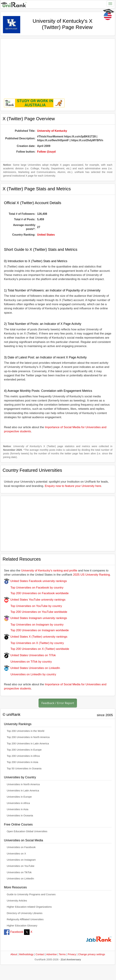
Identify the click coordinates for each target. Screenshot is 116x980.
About (14, 954)
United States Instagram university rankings (36, 618)
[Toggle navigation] (110, 4)
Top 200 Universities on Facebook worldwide (36, 593)
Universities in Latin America (23, 791)
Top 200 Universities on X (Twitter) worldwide (37, 649)
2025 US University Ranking (92, 575)
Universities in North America (23, 784)
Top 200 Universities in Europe (24, 750)
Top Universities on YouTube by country (33, 606)
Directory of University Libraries (25, 913)
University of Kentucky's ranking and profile (49, 571)
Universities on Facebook (21, 847)
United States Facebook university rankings (35, 581)
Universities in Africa (18, 803)
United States (46, 235)
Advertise (52, 954)
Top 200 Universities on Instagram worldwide (36, 630)
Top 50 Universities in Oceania (24, 768)
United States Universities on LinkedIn (32, 668)
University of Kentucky (52, 131)
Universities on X (16, 854)
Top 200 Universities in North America (28, 737)
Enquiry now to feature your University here (73, 486)
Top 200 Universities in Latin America (28, 744)
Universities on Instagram (21, 860)
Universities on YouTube (21, 866)
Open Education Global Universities (27, 831)
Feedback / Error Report (58, 703)
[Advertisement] (58, 66)
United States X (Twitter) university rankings (36, 637)
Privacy (72, 954)
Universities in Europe (19, 797)
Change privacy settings (92, 954)
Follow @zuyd (46, 152)
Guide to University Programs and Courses (31, 894)
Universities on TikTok (19, 872)
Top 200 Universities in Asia (22, 762)
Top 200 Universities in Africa (23, 756)
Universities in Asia (18, 809)
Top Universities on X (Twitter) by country (34, 643)
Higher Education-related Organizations (29, 907)
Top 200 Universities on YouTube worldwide (36, 612)
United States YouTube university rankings (35, 600)
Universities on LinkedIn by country (30, 674)
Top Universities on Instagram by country (34, 625)
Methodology (26, 954)
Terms (62, 954)
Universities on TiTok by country (28, 662)
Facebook (14, 932)
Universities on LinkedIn (20, 879)
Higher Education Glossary (22, 926)
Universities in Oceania (20, 816)
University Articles (17, 901)
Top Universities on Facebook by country (34, 588)
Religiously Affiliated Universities (25, 919)
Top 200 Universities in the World (25, 731)
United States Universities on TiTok (30, 655)
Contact (40, 954)
